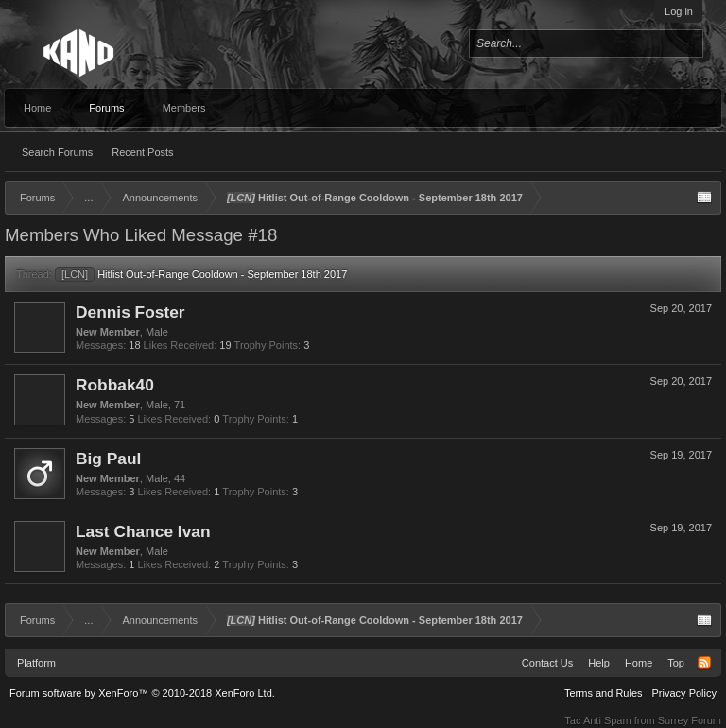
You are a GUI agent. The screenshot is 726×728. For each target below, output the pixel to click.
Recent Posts (142, 152)
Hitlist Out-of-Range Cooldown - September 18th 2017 (201, 274)
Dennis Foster (130, 312)
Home (37, 108)
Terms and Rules (604, 693)
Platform (36, 663)
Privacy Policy (684, 693)
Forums (106, 108)
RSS (704, 663)
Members (184, 108)
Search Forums (57, 152)
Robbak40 (115, 385)
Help (599, 663)
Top (676, 663)
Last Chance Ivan (143, 531)
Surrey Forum (690, 720)
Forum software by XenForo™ (142, 693)
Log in (679, 11)
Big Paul (108, 459)
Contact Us (547, 663)
